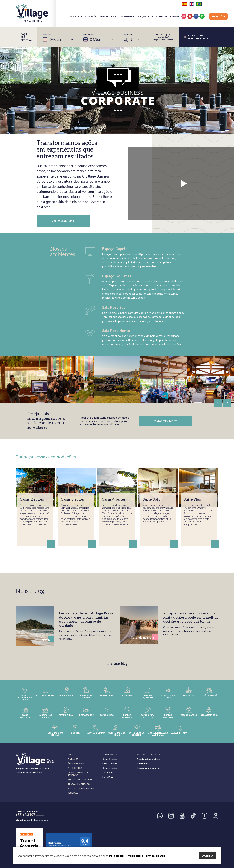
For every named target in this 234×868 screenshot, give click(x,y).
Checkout (98, 37)
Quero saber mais (63, 221)
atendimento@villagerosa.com (33, 820)
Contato (161, 16)
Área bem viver (108, 16)
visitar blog (117, 663)
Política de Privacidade (81, 788)
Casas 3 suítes (110, 763)
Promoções (218, 16)
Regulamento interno (81, 779)
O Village (73, 16)
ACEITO (208, 856)
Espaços (141, 16)
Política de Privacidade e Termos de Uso (137, 856)
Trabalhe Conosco (79, 784)
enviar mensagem (165, 421)
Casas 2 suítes (110, 759)
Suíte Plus (108, 777)
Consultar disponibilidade (198, 37)
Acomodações (89, 16)
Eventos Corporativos (149, 759)
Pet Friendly (75, 768)
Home (71, 755)
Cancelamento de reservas (78, 774)
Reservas (174, 16)
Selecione (133, 40)
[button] (227, 403)
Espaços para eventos (149, 768)
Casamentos (127, 16)
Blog (151, 16)
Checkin (58, 37)
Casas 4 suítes (110, 768)
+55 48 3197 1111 (30, 815)
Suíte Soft (108, 772)
